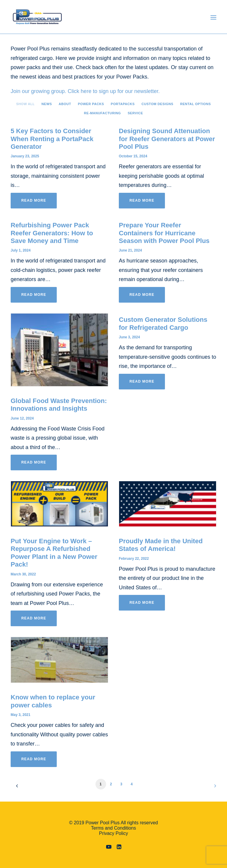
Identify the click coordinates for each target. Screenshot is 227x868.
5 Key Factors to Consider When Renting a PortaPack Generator (52, 139)
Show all (26, 104)
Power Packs (91, 104)
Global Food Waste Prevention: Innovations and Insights (59, 405)
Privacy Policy (113, 833)
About (65, 104)
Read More (34, 200)
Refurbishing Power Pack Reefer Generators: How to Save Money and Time (52, 233)
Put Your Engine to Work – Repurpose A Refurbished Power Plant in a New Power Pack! (54, 553)
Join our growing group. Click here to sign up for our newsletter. (85, 91)
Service (135, 113)
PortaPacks (123, 104)
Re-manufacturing (102, 113)
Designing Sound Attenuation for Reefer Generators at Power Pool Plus (167, 139)
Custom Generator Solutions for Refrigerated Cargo (163, 323)
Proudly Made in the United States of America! (161, 545)
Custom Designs (158, 104)
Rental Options (195, 104)
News (47, 104)
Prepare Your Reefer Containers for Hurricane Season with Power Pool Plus (164, 233)
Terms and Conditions (113, 828)
